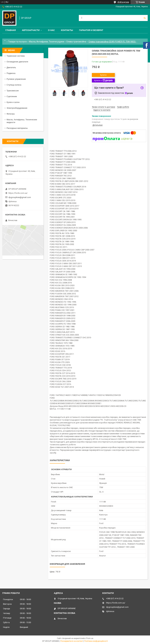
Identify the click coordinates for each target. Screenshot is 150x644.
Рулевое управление (16, 79)
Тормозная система (16, 56)
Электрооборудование (17, 108)
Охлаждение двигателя (17, 62)
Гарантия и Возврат (91, 30)
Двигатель (11, 67)
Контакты (67, 30)
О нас (51, 30)
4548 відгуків (123, 2)
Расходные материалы (17, 128)
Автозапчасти (31, 30)
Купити (103, 75)
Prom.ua (90, 638)
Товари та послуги (17, 42)
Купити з (103, 80)
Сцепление (12, 96)
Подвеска (11, 73)
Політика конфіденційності (96, 641)
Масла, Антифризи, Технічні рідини (47, 42)
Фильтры (11, 114)
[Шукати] (145, 18)
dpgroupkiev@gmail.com (20, 197)
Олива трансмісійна (76, 42)
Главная (11, 30)
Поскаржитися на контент (72, 641)
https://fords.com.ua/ (18, 193)
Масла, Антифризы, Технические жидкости (22, 121)
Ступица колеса (14, 85)
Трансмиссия (13, 91)
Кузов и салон (13, 102)
